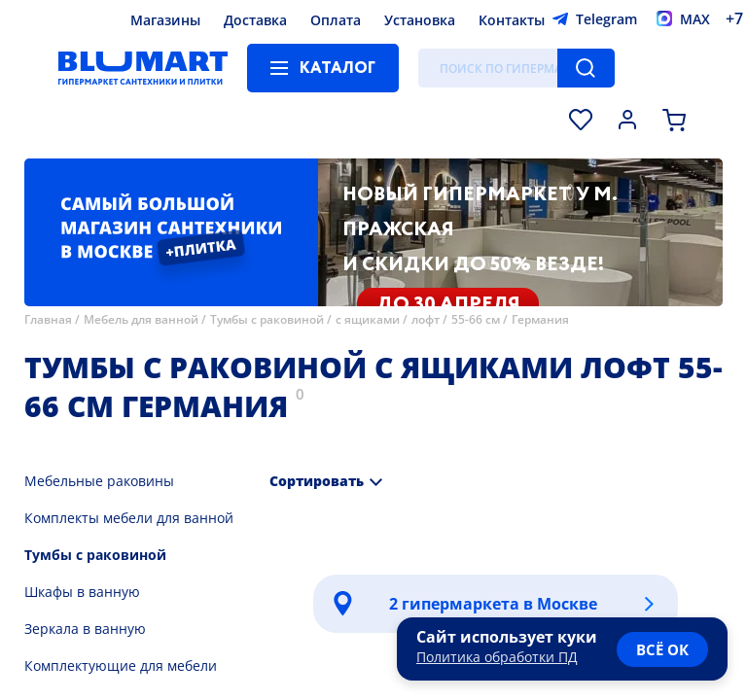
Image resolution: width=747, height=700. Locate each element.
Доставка (255, 20)
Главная (48, 319)
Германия (540, 319)
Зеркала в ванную (85, 629)
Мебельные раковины (99, 481)
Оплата (336, 20)
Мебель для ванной (141, 319)
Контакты (512, 20)
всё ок (662, 649)
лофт (426, 319)
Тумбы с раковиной (267, 319)
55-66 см (476, 319)
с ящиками (368, 319)
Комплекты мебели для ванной (129, 518)
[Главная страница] (143, 68)
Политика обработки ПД (497, 657)
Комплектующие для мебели (121, 665)
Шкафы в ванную (82, 592)
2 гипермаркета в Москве (493, 604)
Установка (420, 20)
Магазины (165, 20)
